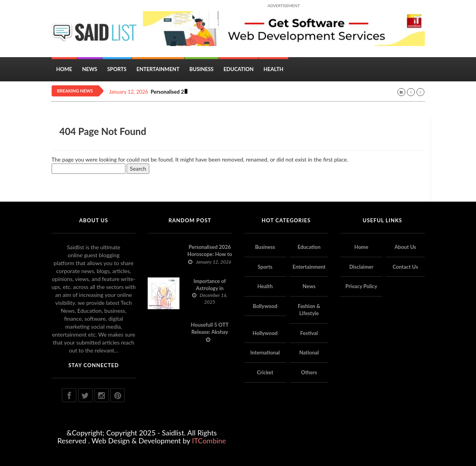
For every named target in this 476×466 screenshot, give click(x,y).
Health (274, 69)
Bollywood (265, 306)
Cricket (265, 372)
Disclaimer (361, 267)
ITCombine (209, 441)
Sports (117, 69)
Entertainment (158, 69)
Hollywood (265, 333)
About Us (405, 247)
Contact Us (405, 267)
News (90, 69)
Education (239, 69)
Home (64, 69)
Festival (309, 333)
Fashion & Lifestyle (309, 310)
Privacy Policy (361, 286)
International (265, 352)
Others (309, 372)
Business (201, 69)
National (309, 352)
